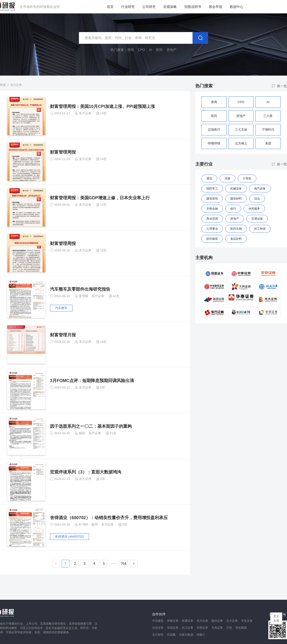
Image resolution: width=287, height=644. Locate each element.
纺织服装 (212, 239)
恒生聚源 (241, 628)
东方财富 (158, 635)
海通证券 (188, 621)
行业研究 (128, 7)
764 (124, 564)
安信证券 (173, 628)
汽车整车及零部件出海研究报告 (80, 289)
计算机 (247, 178)
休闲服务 (254, 209)
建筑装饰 (212, 199)
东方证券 (85, 113)
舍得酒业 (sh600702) (69, 536)
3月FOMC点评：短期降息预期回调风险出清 (92, 381)
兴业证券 (158, 628)
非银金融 (212, 209)
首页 (110, 7)
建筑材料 (236, 199)
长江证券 (188, 628)
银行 (233, 209)
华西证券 (202, 628)
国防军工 (212, 189)
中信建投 (158, 621)
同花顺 (171, 635)
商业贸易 (212, 219)
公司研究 (149, 7)
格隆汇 (201, 635)
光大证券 (232, 621)
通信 (209, 178)
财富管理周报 (63, 152)
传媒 (227, 178)
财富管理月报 (63, 335)
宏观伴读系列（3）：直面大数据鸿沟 (86, 472)
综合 (257, 199)
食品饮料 (236, 239)
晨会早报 (215, 7)
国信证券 (217, 621)
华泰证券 (173, 621)
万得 (229, 628)
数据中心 (237, 7)
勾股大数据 (186, 635)
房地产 (235, 219)
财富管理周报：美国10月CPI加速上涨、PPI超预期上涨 (102, 106)
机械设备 (236, 189)
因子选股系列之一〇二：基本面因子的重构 (91, 426)
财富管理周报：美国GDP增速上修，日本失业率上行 (100, 198)
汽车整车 (61, 308)
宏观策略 (170, 7)
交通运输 (257, 219)
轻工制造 (260, 229)
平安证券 (247, 621)
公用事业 (212, 229)
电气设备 (260, 189)
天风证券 (217, 628)
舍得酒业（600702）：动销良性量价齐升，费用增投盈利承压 (109, 518)
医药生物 (236, 229)
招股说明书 (193, 7)
